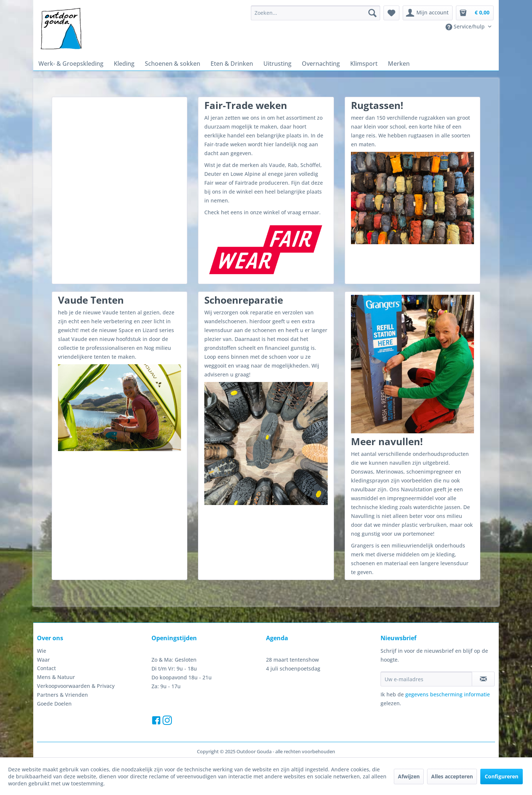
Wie (42, 651)
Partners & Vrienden (62, 695)
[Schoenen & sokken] (173, 64)
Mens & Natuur (56, 677)
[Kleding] (124, 64)
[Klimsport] (364, 64)
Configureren (502, 776)
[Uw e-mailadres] (426, 679)
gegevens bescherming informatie (448, 694)
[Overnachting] (321, 64)
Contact (46, 668)
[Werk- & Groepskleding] (71, 64)
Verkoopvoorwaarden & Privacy (76, 686)
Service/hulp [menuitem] (466, 27)
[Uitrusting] (277, 64)
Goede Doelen (54, 704)
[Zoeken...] (316, 13)
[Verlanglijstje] (391, 13)
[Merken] (399, 64)
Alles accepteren (452, 776)
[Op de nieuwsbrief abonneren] (483, 679)
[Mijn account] (428, 13)
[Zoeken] (372, 13)
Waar (43, 660)
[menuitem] (316, 13)
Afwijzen (409, 776)
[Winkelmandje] (475, 13)
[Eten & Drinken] (232, 64)
